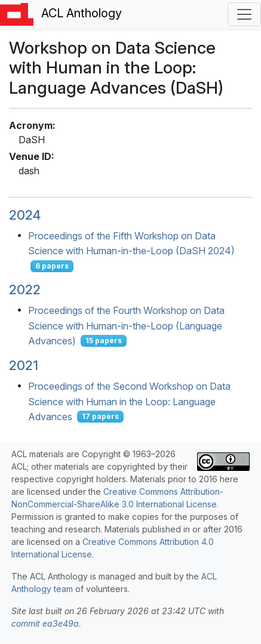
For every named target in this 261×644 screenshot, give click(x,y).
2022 (25, 289)
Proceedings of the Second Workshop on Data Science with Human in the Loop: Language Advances (129, 401)
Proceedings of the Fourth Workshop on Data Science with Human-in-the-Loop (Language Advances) (126, 326)
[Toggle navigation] (244, 14)
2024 (25, 215)
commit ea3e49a (45, 623)
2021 (24, 365)
